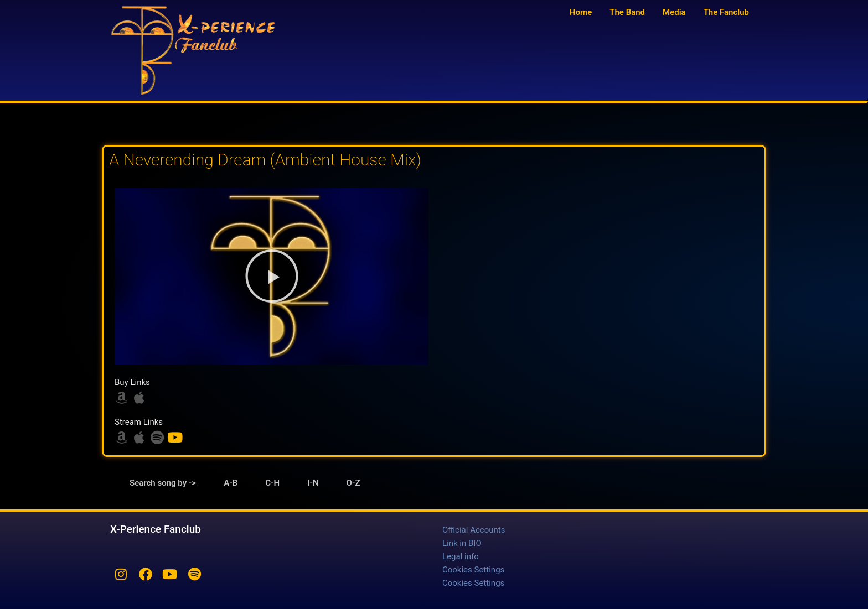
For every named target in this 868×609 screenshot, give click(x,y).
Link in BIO (462, 543)
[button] (272, 276)
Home (581, 12)
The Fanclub (726, 12)
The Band (627, 12)
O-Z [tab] (353, 483)
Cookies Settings (473, 570)
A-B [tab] (231, 483)
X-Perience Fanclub (156, 529)
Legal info (461, 556)
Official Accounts (474, 530)
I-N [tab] (313, 483)
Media (674, 12)
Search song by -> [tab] (163, 483)
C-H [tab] (272, 483)
